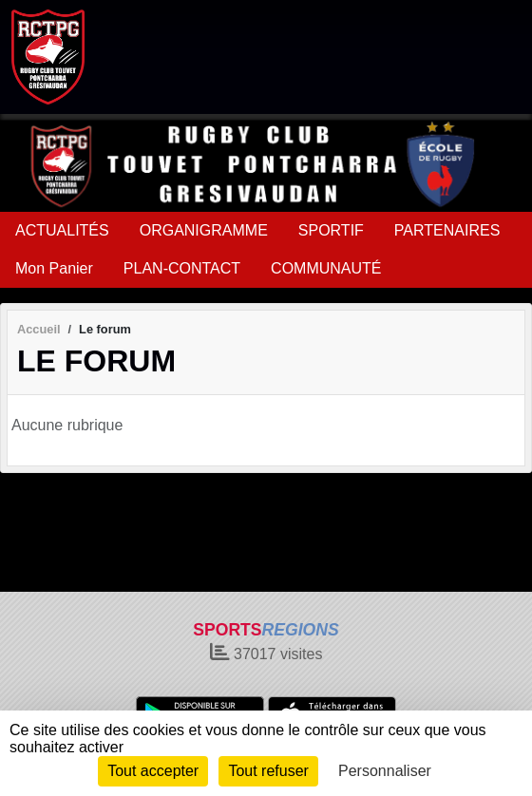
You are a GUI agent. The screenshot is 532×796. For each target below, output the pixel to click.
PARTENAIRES (447, 230)
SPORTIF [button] (331, 230)
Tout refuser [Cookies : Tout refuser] (268, 771)
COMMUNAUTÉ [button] (326, 268)
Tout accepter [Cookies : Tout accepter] (153, 771)
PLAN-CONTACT (182, 268)
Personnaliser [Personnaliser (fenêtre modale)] (385, 771)
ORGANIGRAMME (204, 230)
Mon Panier (54, 268)
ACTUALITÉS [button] (62, 230)
